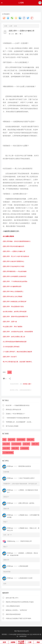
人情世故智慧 (25, 448)
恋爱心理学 (15, 448)
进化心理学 (6, 444)
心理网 (21, 3)
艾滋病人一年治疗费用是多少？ (16, 414)
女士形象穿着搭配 (8, 453)
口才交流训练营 (16, 444)
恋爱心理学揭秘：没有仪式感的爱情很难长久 (17, 241)
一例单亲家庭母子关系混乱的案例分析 (18, 418)
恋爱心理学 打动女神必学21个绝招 (13, 266)
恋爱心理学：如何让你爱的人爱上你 (14, 337)
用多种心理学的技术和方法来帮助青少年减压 (20, 602)
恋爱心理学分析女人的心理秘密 (13, 296)
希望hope (10, 466)
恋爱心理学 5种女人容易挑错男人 (13, 291)
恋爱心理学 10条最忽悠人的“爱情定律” (15, 302)
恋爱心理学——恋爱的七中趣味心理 (14, 251)
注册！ (30, 384)
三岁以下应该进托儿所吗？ (27, 478)
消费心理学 (35, 444)
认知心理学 (26, 444)
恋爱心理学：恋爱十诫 (10, 322)
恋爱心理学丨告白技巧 (10, 357)
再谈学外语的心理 (26, 541)
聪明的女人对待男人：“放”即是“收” (16, 610)
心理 (11, 26)
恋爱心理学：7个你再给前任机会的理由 (15, 281)
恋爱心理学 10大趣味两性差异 (12, 286)
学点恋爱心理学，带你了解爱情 (13, 327)
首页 (4, 642)
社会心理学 (6, 448)
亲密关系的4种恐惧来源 (13, 614)
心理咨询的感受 (23, 566)
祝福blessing (11, 541)
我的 (38, 642)
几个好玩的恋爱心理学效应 (11, 347)
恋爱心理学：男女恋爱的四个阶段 (13, 307)
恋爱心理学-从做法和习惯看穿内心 (13, 261)
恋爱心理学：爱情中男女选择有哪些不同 (15, 317)
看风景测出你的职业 (25, 466)
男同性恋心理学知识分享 (13, 410)
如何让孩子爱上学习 (12, 598)
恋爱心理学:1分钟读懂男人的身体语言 (15, 276)
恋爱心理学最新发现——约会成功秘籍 (15, 271)
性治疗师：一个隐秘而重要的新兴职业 (18, 405)
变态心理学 (12, 440)
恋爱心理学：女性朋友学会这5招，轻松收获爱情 (18, 332)
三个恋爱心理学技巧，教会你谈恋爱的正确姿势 (17, 352)
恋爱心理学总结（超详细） (27, 503)
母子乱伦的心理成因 (12, 426)
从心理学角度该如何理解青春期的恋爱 (15, 342)
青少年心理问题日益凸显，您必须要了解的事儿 (17, 362)
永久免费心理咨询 (21, 642)
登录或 (25, 384)
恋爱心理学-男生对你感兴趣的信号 (13, 246)
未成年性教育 (21, 440)
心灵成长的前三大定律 (25, 578)
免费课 (13, 642)
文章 (6, 26)
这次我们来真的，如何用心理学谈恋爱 (15, 312)
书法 (4, 440)
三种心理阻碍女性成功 (13, 606)
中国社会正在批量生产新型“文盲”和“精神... (19, 618)
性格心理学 (30, 440)
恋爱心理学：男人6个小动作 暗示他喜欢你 (16, 256)
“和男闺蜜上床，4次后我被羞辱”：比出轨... (19, 422)
